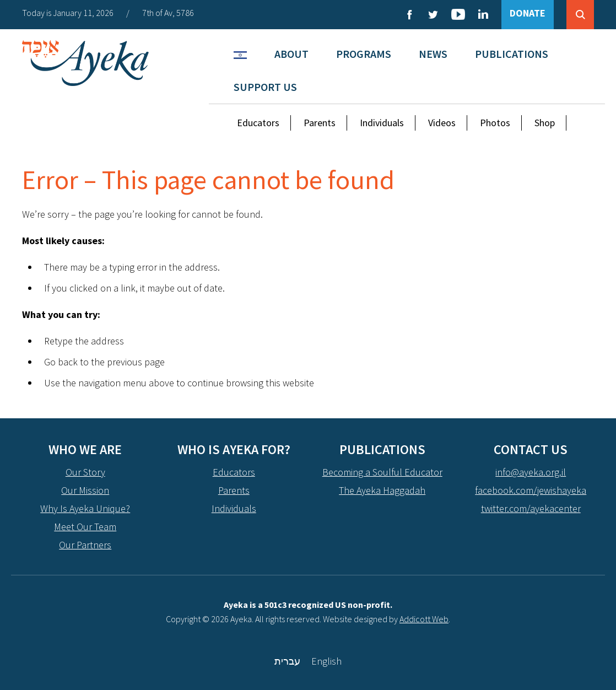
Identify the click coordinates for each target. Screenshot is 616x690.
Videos (442, 123)
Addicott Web (424, 619)
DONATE (528, 13)
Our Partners (85, 545)
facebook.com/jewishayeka (531, 490)
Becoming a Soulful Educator (382, 472)
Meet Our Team (85, 527)
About (291, 54)
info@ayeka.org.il (531, 472)
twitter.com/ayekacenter (531, 508)
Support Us (265, 87)
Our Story (85, 472)
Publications (512, 54)
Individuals (382, 123)
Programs (364, 54)
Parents (320, 123)
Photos (495, 123)
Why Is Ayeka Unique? (85, 508)
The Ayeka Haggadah (382, 490)
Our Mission (85, 490)
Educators (258, 123)
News (433, 54)
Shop (545, 123)
